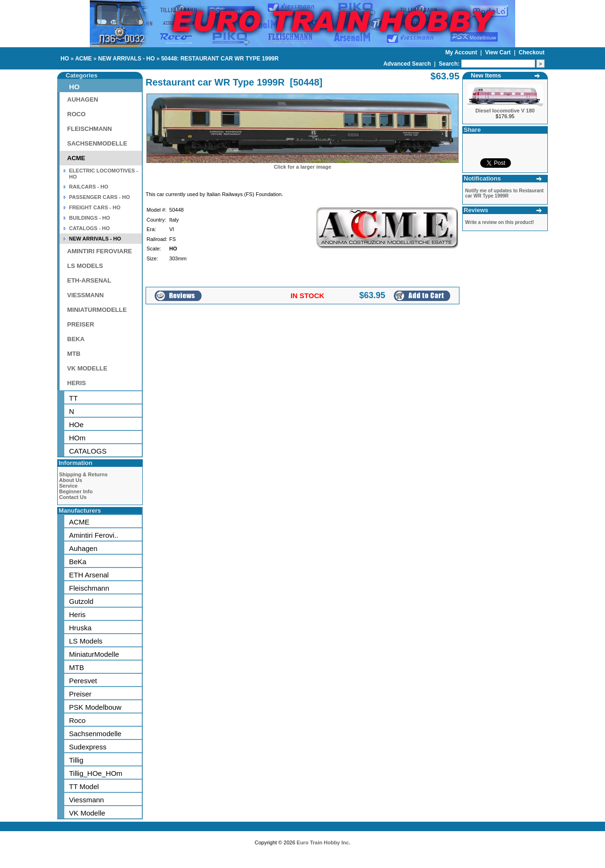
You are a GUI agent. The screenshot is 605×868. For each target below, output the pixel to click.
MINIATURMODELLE (97, 310)
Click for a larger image (302, 167)
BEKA (76, 339)
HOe (76, 425)
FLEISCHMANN (90, 129)
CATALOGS (88, 451)
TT (73, 398)
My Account (462, 52)
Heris (77, 614)
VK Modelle (87, 813)
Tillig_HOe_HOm (96, 773)
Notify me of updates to (504, 193)
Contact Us (73, 497)
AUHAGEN (83, 99)
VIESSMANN (85, 295)
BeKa (78, 562)
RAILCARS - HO (89, 187)
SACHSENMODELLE (97, 143)
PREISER (81, 324)
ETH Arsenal (89, 575)
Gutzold (81, 601)
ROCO (76, 114)
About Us (71, 480)
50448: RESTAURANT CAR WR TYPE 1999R (220, 59)
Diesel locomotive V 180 (505, 111)
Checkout (532, 52)
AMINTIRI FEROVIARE (99, 251)
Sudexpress (88, 747)
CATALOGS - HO (89, 228)
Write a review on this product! (500, 222)
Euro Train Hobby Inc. (324, 842)
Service (68, 486)
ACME (83, 59)
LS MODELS (85, 266)
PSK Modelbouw (95, 707)
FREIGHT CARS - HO (95, 207)
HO (65, 59)
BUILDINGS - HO (90, 218)
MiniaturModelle (94, 654)
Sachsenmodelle (95, 734)
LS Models (86, 641)
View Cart (499, 52)
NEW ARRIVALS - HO (127, 59)
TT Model (84, 786)
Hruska (80, 628)
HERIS (77, 383)
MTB (74, 354)
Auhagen (83, 548)
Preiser (80, 694)
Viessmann (86, 800)
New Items (486, 75)
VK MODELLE (87, 368)
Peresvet (83, 681)
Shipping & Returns (83, 474)
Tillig (76, 760)
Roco (77, 720)
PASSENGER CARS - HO (99, 197)
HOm (77, 438)
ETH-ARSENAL (89, 280)
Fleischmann (89, 588)
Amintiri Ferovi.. (94, 535)
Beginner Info (76, 491)
